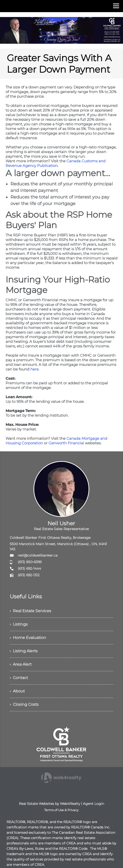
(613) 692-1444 (29, 568)
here (34, 369)
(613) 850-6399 (30, 562)
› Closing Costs (24, 704)
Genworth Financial (66, 443)
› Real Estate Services (30, 611)
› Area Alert (21, 664)
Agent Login (94, 804)
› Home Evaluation (28, 638)
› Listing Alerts (24, 651)
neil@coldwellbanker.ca (38, 555)
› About (17, 691)
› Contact (19, 678)
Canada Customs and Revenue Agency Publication (56, 163)
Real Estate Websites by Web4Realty (49, 804)
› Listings (19, 624)
